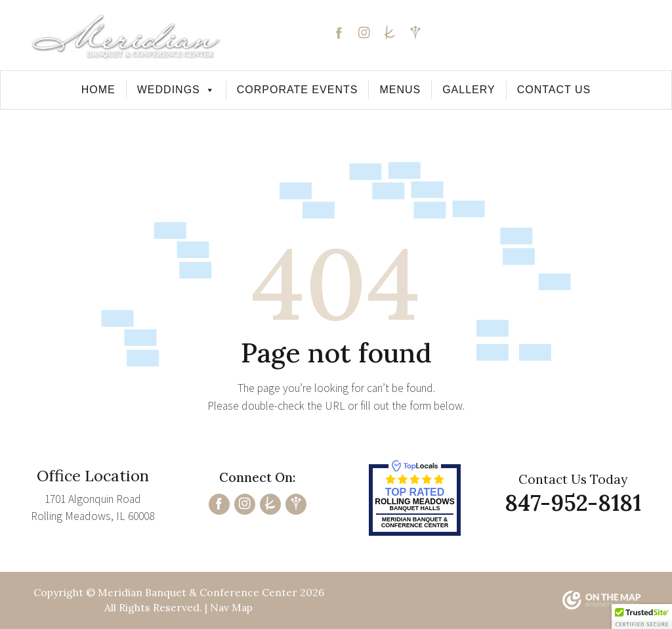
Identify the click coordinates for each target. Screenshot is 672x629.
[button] (642, 617)
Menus (400, 90)
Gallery (469, 90)
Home (98, 90)
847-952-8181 (571, 42)
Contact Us (554, 90)
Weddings (176, 90)
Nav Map (231, 607)
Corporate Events (298, 90)
